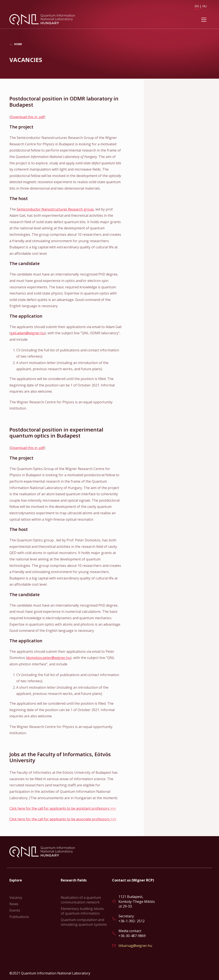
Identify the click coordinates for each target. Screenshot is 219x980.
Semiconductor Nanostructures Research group (55, 209)
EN (197, 6)
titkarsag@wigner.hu (135, 946)
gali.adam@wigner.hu (28, 333)
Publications (19, 917)
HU (204, 6)
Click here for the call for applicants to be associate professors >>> (63, 819)
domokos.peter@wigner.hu (49, 658)
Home (18, 45)
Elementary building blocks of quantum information (82, 911)
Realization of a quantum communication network (81, 900)
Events (15, 910)
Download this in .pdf (27, 117)
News (14, 904)
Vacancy (16, 897)
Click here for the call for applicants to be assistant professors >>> (63, 809)
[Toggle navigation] (204, 20)
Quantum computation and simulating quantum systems (84, 922)
